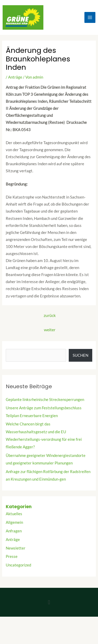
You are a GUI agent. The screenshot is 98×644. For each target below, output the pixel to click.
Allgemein (14, 522)
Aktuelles (14, 514)
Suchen (80, 355)
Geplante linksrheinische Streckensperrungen (45, 400)
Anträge (15, 77)
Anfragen (14, 531)
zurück (50, 315)
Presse (12, 556)
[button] (49, 602)
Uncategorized (18, 565)
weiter (50, 330)
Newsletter (16, 548)
